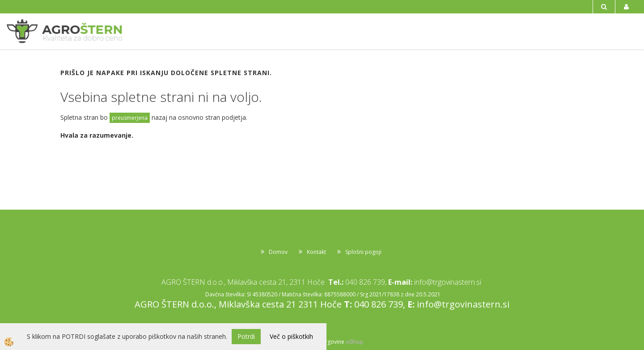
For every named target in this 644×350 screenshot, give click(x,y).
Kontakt (316, 252)
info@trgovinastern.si (448, 282)
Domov (278, 252)
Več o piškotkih (291, 336)
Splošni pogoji (363, 252)
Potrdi (246, 336)
